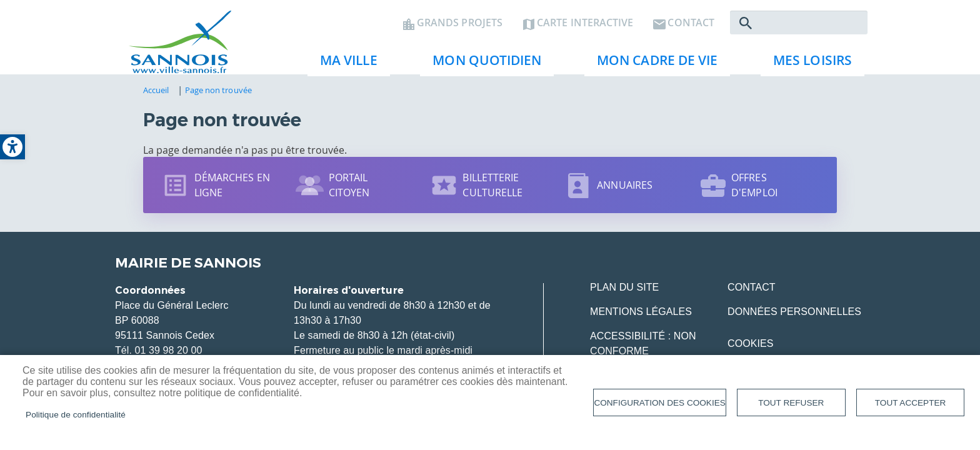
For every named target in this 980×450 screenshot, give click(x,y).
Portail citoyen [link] (349, 193)
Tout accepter (911, 403)
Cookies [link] (750, 352)
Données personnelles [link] (794, 320)
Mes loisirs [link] (807, 69)
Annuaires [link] (625, 193)
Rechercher (746, 29)
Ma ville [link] (344, 69)
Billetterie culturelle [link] (492, 193)
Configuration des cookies (659, 403)
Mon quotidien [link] (482, 69)
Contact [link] (691, 29)
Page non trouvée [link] (218, 98)
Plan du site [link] (624, 295)
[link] (12, 147)
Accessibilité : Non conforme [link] (643, 352)
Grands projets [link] (460, 29)
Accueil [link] (156, 98)
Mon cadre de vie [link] (652, 69)
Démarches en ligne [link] (232, 193)
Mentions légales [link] (641, 320)
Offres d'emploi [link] (754, 193)
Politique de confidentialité (76, 415)
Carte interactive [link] (585, 29)
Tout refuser (791, 403)
